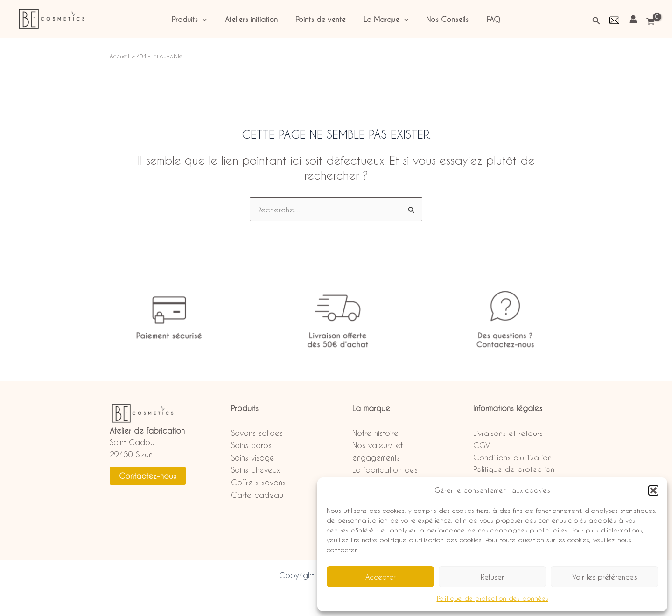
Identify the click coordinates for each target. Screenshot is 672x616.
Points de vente (322, 19)
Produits (199, 19)
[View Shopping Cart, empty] (651, 22)
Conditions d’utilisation (512, 457)
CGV (482, 445)
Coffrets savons (258, 482)
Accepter (381, 577)
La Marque (384, 19)
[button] (653, 490)
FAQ (484, 19)
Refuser (492, 577)
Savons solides (257, 433)
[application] (212, 19)
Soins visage (253, 458)
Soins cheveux (255, 470)
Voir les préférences (605, 577)
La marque (371, 408)
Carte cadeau (257, 495)
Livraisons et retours (508, 433)
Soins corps (251, 445)
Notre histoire (375, 433)
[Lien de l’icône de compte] (633, 19)
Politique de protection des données (493, 598)
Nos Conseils (442, 19)
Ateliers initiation (257, 19)
